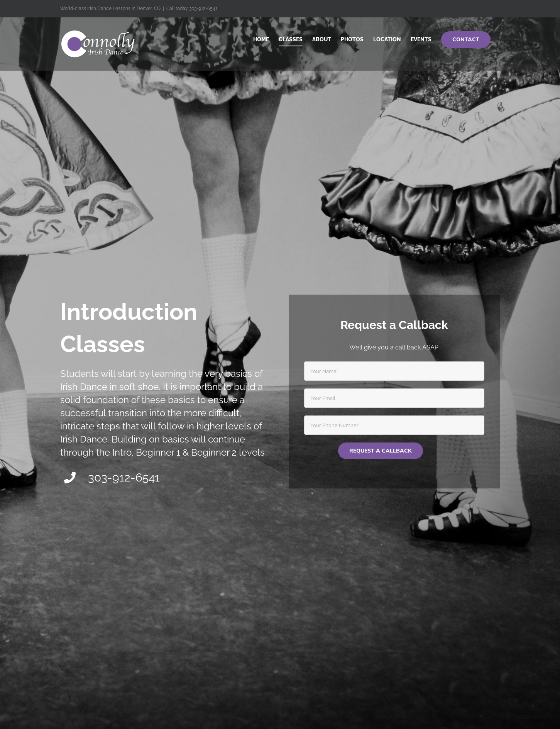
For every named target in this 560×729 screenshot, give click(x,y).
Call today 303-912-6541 (192, 8)
